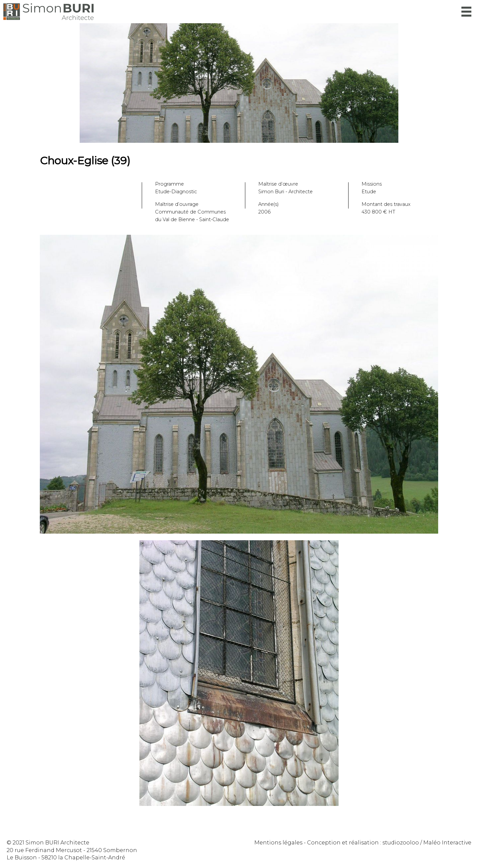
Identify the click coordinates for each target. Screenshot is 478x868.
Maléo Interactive (447, 843)
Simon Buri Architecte (48, 12)
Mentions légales (278, 843)
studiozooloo (401, 843)
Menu (466, 12)
